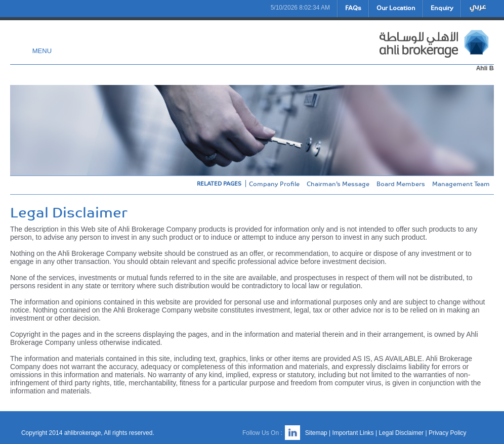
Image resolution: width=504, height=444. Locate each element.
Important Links (353, 433)
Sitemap (316, 433)
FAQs (353, 7)
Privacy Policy (448, 433)
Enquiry (442, 7)
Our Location (396, 7)
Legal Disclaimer (401, 433)
